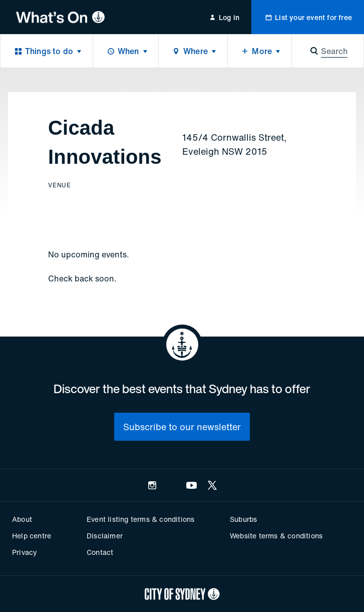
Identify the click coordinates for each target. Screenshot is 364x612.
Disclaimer (105, 536)
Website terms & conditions (276, 536)
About (22, 519)
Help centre (32, 536)
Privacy (25, 552)
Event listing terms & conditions (140, 519)
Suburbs (243, 519)
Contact (100, 552)
